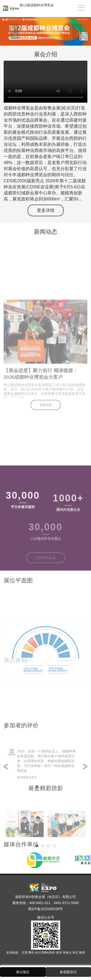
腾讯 (31, 953)
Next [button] (77, 31)
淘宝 (76, 953)
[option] (45, 31)
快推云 (68, 953)
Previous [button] (14, 31)
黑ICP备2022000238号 (45, 909)
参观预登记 (68, 972)
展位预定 (23, 972)
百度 (25, 953)
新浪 (59, 953)
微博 (82, 953)
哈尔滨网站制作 (45, 953)
